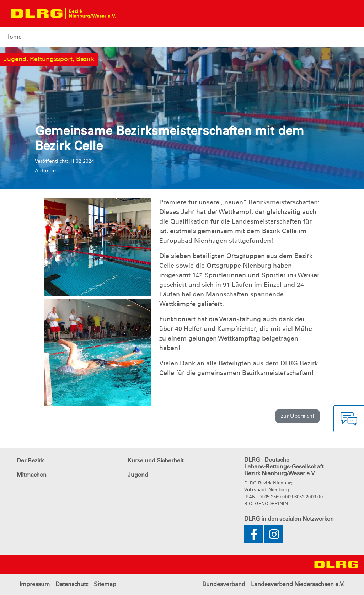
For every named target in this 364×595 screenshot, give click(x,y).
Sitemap (105, 584)
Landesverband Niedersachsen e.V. (298, 584)
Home (14, 37)
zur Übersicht (298, 416)
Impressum (35, 584)
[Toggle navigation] (128, 14)
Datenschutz (72, 584)
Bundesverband (224, 584)
